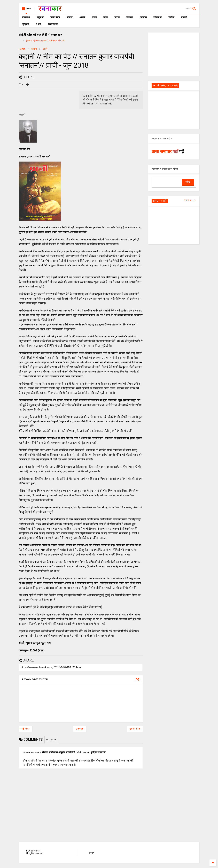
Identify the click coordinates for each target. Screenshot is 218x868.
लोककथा (158, 17)
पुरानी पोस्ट (135, 729)
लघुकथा (40, 17)
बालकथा (26, 17)
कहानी (184, 17)
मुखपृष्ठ (91, 852)
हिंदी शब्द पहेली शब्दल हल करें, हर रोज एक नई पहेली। (45, 41)
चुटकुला (26, 24)
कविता (70, 17)
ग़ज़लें (94, 17)
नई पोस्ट (25, 729)
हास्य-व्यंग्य (55, 17)
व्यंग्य (106, 17)
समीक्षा (171, 17)
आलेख (82, 17)
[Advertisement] (174, 54)
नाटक (117, 17)
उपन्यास (143, 17)
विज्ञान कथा (53, 24)
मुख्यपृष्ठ (80, 729)
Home (22, 49)
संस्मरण (130, 17)
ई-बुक (38, 24)
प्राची (45, 49)
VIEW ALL (190, 200)
